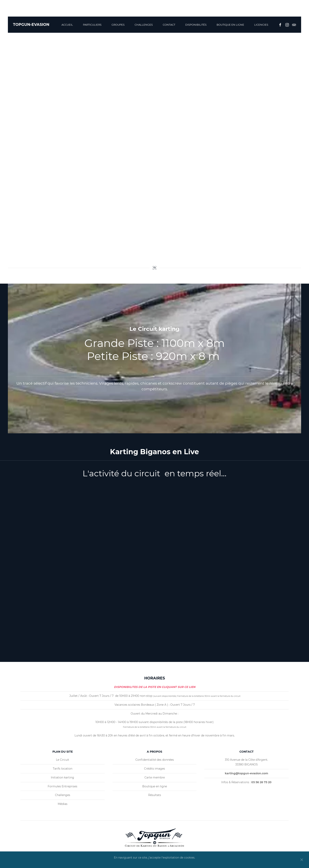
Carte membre (155, 777)
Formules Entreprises (62, 786)
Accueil (67, 25)
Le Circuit (63, 760)
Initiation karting (62, 777)
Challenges (144, 25)
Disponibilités (196, 25)
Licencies (261, 25)
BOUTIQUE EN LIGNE (230, 25)
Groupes (118, 25)
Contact (169, 25)
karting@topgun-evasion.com (244, 10)
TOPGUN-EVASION (31, 25)
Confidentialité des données (155, 760)
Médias (63, 804)
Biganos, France (198, 10)
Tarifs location (63, 769)
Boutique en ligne (155, 786)
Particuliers (92, 25)
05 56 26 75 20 (288, 10)
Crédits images (154, 769)
